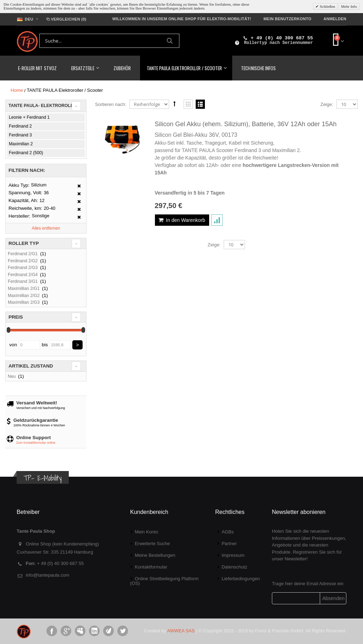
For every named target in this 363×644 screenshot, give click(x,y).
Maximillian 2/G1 (24, 289)
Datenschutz (234, 567)
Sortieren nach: (111, 104)
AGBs (228, 532)
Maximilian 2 (21, 144)
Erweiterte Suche (152, 544)
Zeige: (327, 104)
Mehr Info (349, 6)
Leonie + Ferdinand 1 (29, 117)
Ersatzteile (83, 68)
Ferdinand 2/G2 (23, 261)
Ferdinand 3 (20, 135)
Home (17, 90)
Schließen (327, 6)
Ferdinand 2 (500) (26, 153)
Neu (12, 376)
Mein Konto (146, 532)
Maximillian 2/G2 (24, 296)
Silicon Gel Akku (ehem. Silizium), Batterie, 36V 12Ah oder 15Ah (245, 124)
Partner (229, 544)
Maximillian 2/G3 (24, 302)
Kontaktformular (151, 567)
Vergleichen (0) (66, 19)
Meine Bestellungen (155, 555)
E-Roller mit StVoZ (37, 68)
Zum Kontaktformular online (36, 443)
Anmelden (335, 19)
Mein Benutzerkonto (287, 19)
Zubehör (122, 68)
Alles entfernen (46, 228)
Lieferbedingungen (241, 579)
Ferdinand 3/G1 (23, 281)
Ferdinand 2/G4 (23, 275)
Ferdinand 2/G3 (23, 268)
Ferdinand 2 (20, 126)
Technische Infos (258, 68)
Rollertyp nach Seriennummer (278, 43)
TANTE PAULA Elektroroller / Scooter (184, 68)
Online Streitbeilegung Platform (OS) (164, 581)
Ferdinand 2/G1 (23, 254)
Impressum (233, 555)
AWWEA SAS (181, 631)
